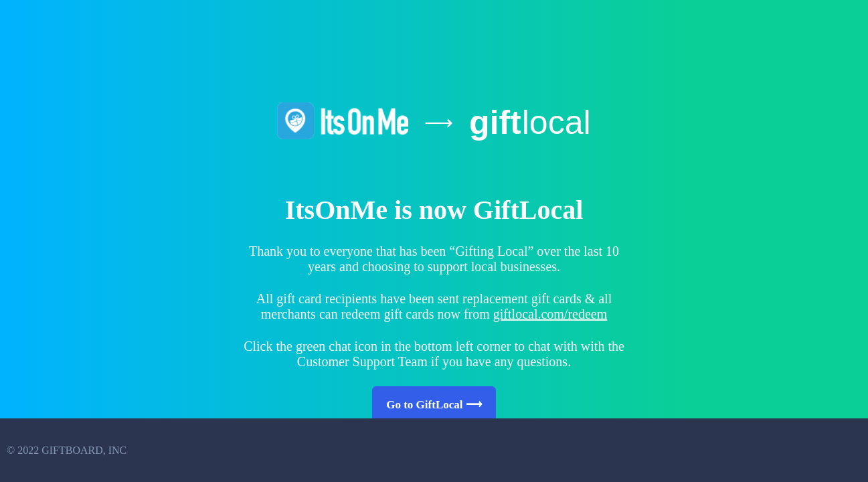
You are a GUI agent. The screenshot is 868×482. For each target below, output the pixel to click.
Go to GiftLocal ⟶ (434, 405)
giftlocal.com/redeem (550, 314)
